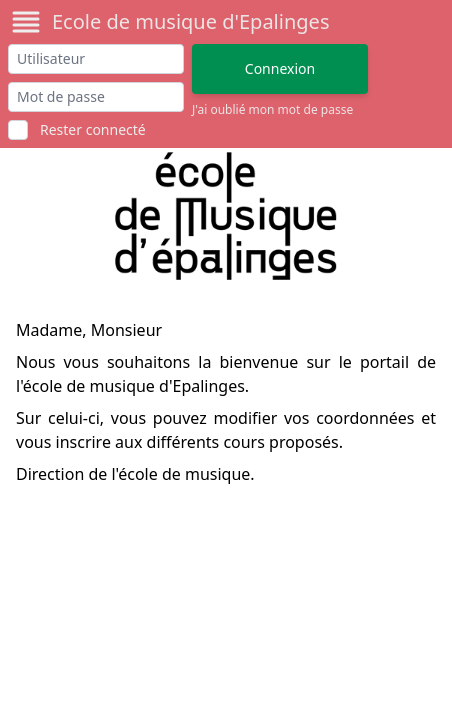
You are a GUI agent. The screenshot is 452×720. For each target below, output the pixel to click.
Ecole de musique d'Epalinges (190, 21)
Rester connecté (93, 129)
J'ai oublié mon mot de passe (272, 110)
